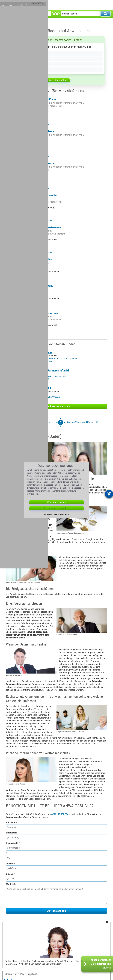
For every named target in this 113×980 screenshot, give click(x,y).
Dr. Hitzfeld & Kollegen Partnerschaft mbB (45, 371)
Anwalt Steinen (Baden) (25, 23)
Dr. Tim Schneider (68, 358)
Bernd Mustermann (30, 358)
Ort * (8, 853)
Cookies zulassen (57, 502)
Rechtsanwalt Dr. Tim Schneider (39, 195)
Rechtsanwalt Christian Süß (37, 286)
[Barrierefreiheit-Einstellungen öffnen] (109, 494)
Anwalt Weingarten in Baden (45, 397)
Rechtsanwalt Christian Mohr (37, 132)
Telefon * (10, 864)
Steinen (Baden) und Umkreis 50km (84, 422)
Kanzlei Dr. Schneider (32, 199)
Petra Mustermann (50, 358)
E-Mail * (10, 874)
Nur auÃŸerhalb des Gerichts (25, 70)
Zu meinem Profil (31, 119)
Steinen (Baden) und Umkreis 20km (33, 422)
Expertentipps (72, 4)
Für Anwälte (102, 5)
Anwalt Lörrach (39, 125)
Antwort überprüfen (56, 80)
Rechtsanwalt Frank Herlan (36, 259)
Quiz (91, 4)
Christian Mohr (61, 376)
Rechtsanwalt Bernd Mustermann (40, 313)
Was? (7, 14)
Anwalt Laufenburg (41, 221)
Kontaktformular (11, 964)
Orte (61, 5)
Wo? (56, 14)
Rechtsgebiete (49, 5)
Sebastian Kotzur (29, 376)
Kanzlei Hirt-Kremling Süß (35, 263)
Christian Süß (41, 394)
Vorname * (11, 822)
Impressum (48, 514)
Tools (84, 4)
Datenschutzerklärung (61, 514)
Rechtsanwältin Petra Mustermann (41, 227)
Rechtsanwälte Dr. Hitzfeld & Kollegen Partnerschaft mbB (52, 103)
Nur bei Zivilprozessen (22, 64)
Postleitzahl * (13, 843)
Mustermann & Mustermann (36, 231)
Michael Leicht (45, 376)
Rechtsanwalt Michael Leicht (37, 163)
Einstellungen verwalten (56, 508)
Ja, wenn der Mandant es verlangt (27, 53)
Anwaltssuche (11, 23)
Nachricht (11, 884)
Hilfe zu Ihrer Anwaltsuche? (57, 406)
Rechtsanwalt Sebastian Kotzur (39, 100)
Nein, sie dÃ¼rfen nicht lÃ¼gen (26, 59)
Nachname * (12, 833)
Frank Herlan (27, 394)
